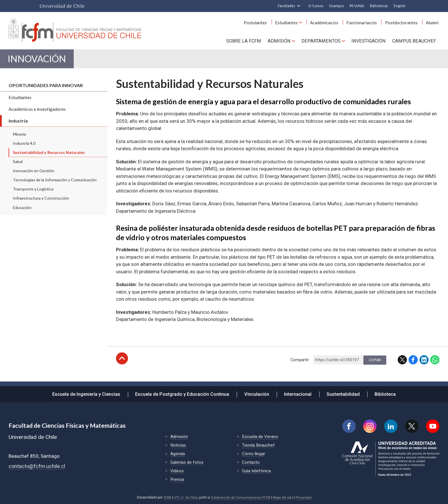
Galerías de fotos (188, 462)
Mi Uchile (357, 6)
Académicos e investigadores (37, 112)
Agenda (178, 454)
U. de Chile (187, 497)
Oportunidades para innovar (46, 88)
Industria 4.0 (24, 146)
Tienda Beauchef (259, 445)
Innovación (42, 60)
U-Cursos (316, 6)
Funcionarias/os (366, 23)
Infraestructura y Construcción (41, 201)
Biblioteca (379, 393)
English (400, 6)
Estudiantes (294, 23)
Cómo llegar (254, 454)
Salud (18, 165)
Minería (19, 137)
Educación (22, 211)
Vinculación (259, 393)
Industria (18, 124)
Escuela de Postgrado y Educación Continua (187, 393)
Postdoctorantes (404, 23)
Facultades (286, 6)
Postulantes (265, 23)
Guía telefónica (257, 471)
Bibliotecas (379, 6)
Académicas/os (330, 23)
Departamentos (323, 40)
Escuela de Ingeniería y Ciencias (93, 393)
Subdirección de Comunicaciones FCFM (240, 497)
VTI (174, 497)
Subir (122, 362)
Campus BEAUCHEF (415, 40)
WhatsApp (435, 363)
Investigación (370, 40)
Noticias (179, 445)
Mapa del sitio (285, 497)
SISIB (164, 497)
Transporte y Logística (33, 192)
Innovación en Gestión (34, 174)
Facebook (413, 363)
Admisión (282, 40)
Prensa (177, 479)
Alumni (433, 23)
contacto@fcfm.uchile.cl (37, 466)
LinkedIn (424, 363)
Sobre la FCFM (248, 40)
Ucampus (337, 6)
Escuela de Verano (261, 436)
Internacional (297, 393)
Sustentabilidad (339, 393)
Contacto (251, 462)
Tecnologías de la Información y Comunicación (55, 183)
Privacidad (306, 497)
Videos (177, 471)
